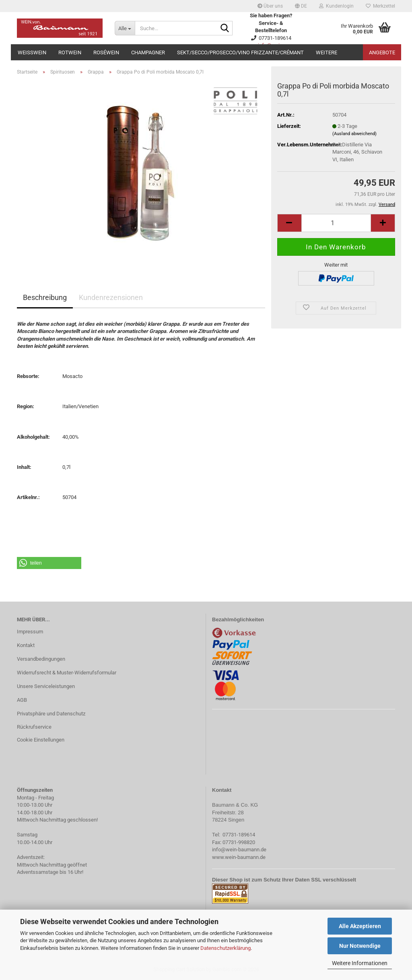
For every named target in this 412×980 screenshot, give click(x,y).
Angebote (382, 52)
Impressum (30, 632)
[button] (301, 6)
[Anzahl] (336, 223)
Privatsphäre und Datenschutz (51, 714)
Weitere (327, 52)
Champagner (148, 52)
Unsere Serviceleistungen (46, 686)
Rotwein (70, 52)
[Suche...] (125, 28)
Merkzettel (380, 6)
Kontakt (26, 645)
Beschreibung (45, 297)
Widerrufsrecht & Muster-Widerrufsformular (67, 673)
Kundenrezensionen (111, 297)
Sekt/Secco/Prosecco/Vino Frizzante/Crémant (240, 52)
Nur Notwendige (360, 946)
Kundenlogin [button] (336, 6)
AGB (22, 700)
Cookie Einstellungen (41, 740)
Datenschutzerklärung (226, 948)
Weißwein (32, 52)
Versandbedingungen (41, 659)
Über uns (270, 6)
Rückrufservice (34, 727)
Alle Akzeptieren (360, 926)
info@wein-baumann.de (239, 850)
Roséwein (106, 52)
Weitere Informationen (360, 963)
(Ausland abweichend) (354, 134)
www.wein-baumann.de (239, 857)
